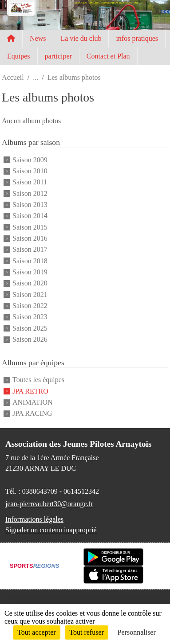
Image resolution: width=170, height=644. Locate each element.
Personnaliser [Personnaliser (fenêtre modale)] (137, 632)
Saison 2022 (30, 306)
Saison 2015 (30, 227)
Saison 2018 (30, 261)
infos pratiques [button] (137, 38)
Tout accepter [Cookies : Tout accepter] (36, 632)
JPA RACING (32, 414)
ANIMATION (33, 402)
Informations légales (34, 519)
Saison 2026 (30, 339)
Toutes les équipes (38, 380)
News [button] (38, 38)
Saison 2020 (30, 283)
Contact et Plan (108, 56)
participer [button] (58, 56)
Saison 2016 (30, 238)
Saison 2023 (30, 317)
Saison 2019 (30, 272)
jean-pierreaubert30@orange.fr (49, 504)
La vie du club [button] (81, 38)
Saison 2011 (30, 182)
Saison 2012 (30, 193)
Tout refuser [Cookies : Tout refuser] (87, 632)
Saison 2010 (30, 171)
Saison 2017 (30, 250)
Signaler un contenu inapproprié (51, 530)
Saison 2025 (30, 328)
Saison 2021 (30, 295)
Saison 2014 (30, 216)
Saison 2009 (30, 160)
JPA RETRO (30, 391)
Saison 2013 (30, 205)
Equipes (19, 56)
